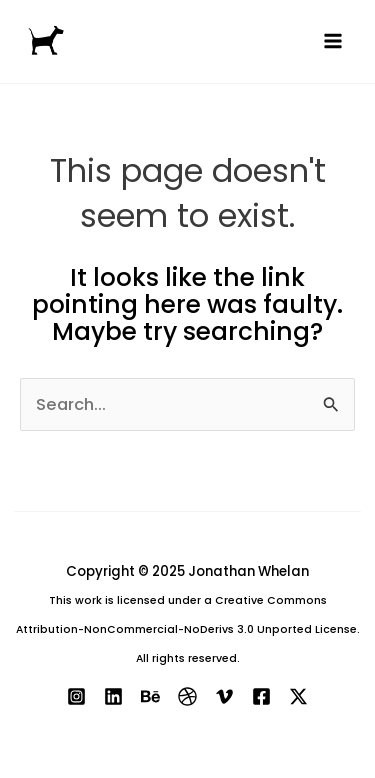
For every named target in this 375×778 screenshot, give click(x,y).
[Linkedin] (113, 696)
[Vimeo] (224, 696)
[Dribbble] (187, 696)
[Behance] (150, 696)
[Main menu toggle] (332, 41)
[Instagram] (76, 696)
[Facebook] (261, 696)
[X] (298, 696)
